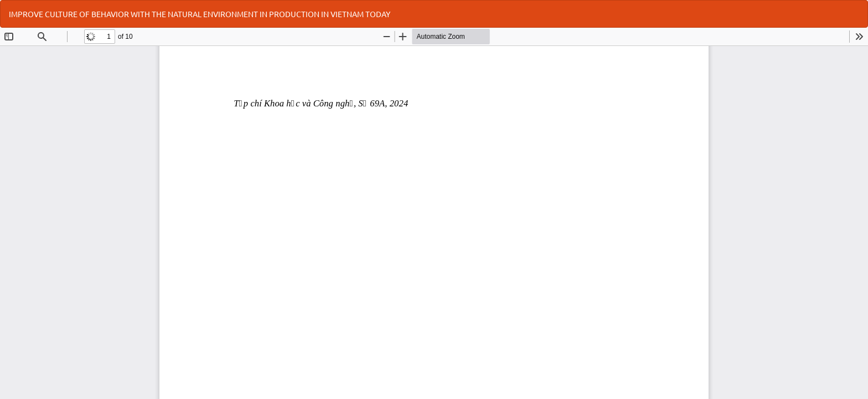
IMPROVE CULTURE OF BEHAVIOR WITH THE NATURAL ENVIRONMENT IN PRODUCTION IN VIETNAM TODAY (200, 14)
